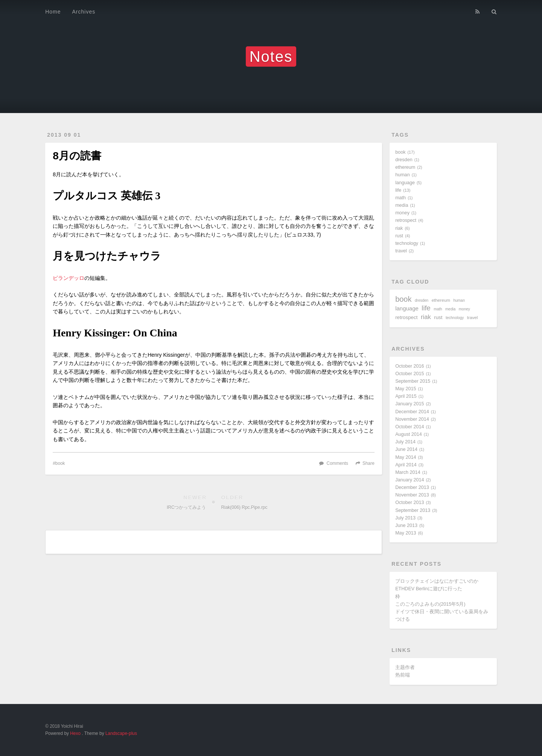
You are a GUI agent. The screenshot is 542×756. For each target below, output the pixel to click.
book (60, 463)
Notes (271, 57)
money (402, 213)
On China (155, 333)
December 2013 (412, 487)
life (398, 190)
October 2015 (410, 374)
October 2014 (410, 427)
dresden (404, 160)
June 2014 (406, 449)
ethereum (405, 167)
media (402, 205)
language (405, 183)
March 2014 (408, 472)
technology (407, 243)
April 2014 (406, 465)
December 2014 (412, 412)
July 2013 (405, 518)
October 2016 (410, 366)
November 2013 (412, 495)
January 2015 (410, 404)
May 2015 (406, 389)
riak (399, 228)
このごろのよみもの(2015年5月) (430, 604)
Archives (84, 12)
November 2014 (412, 419)
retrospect (406, 220)
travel (401, 251)
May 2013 (406, 533)
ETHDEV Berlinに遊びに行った (429, 589)
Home (53, 12)
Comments (338, 463)
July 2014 (405, 442)
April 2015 (406, 396)
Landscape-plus (121, 733)
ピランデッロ (69, 278)
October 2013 (410, 502)
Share (368, 463)
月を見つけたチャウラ (107, 256)
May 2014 (406, 457)
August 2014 (409, 434)
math (400, 198)
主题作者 (405, 667)
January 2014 (410, 480)
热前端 (403, 675)
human (403, 175)
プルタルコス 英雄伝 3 (107, 196)
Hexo (75, 733)
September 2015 (413, 381)
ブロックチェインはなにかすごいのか (437, 581)
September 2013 (413, 510)
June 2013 (406, 525)
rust (399, 236)
